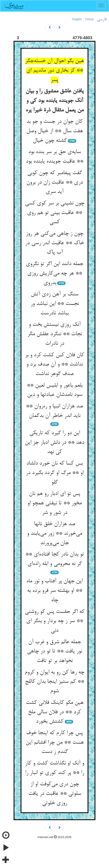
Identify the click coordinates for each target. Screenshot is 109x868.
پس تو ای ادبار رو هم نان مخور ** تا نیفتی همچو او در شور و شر (54, 503)
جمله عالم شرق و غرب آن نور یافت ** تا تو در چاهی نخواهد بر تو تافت (54, 652)
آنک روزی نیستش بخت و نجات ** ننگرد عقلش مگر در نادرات (55, 334)
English (77, 19)
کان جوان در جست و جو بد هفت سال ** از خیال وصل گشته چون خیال (55, 131)
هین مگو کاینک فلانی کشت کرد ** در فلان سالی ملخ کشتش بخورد (55, 712)
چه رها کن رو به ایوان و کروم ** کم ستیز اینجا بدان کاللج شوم (54, 682)
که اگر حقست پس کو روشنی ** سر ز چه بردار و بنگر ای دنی (55, 621)
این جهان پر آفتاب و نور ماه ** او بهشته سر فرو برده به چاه (54, 591)
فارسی (102, 19)
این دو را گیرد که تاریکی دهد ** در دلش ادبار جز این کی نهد (54, 443)
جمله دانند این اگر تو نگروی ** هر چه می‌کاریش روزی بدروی (54, 273)
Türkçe (89, 19)
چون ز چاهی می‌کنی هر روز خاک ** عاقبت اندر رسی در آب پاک (54, 243)
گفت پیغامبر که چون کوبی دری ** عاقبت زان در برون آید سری (55, 182)
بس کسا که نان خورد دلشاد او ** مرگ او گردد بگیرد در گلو (55, 473)
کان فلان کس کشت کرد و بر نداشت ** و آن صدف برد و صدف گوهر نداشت (54, 365)
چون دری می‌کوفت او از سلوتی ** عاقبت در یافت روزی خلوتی (55, 794)
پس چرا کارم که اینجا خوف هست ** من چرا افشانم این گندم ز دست (55, 742)
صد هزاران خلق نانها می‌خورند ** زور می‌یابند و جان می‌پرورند (54, 534)
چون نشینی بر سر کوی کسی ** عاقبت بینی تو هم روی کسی (55, 213)
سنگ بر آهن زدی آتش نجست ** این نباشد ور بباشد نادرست (55, 304)
